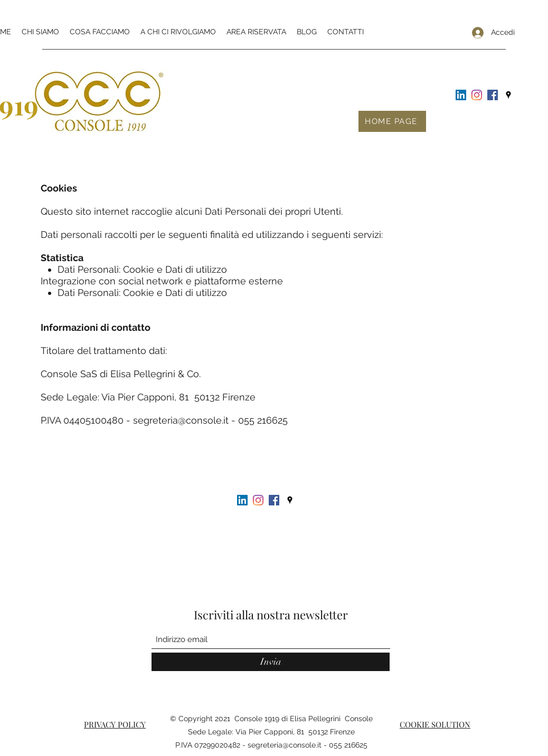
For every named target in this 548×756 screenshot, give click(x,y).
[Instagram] (477, 95)
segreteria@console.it (181, 420)
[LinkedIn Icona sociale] (461, 95)
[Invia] (271, 662)
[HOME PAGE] (392, 121)
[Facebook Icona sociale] (493, 95)
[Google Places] (508, 95)
